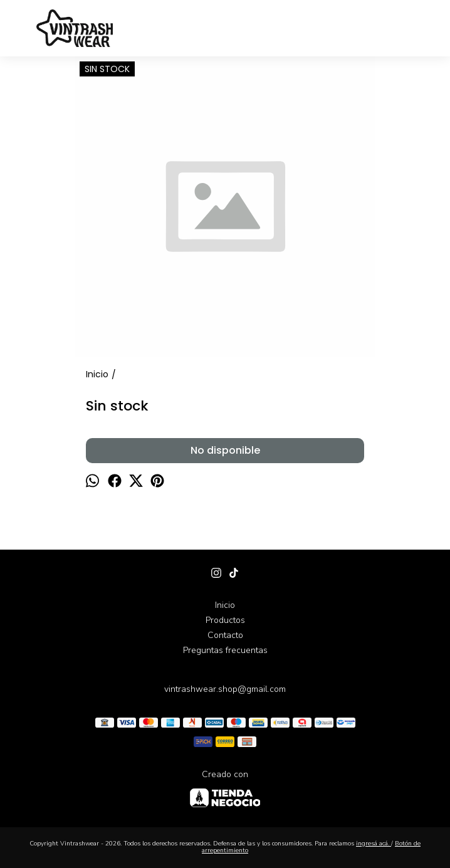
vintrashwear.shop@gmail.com (225, 689)
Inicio (225, 605)
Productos (225, 620)
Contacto (225, 635)
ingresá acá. (374, 844)
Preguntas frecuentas (225, 650)
